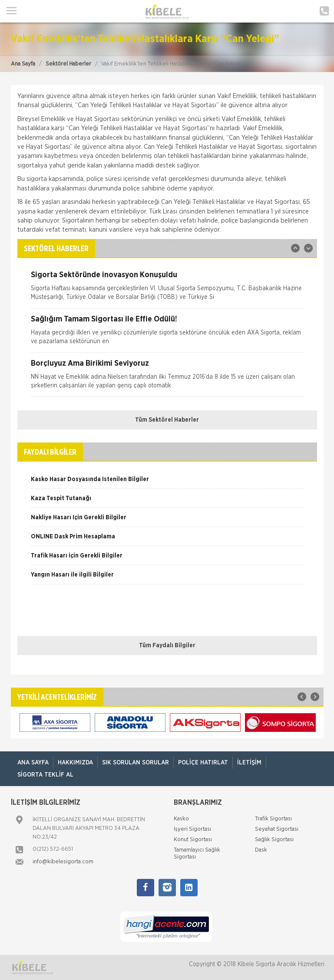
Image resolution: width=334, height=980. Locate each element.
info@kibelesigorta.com (63, 862)
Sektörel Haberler (68, 64)
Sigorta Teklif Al (45, 775)
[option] (167, 290)
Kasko (181, 819)
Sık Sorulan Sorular (136, 763)
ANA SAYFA (33, 763)
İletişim (249, 763)
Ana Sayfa (23, 64)
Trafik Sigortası (273, 819)
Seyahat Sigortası (277, 829)
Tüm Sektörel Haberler (167, 420)
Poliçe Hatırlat (203, 763)
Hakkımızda (75, 763)
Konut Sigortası (193, 840)
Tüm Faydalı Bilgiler (167, 646)
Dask (261, 850)
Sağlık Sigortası (274, 840)
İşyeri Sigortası (192, 829)
